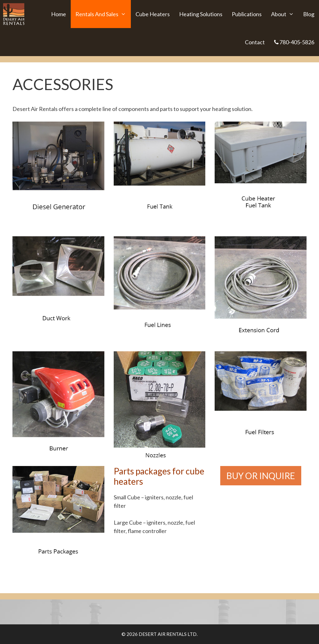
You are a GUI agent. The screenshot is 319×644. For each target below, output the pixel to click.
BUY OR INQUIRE (261, 476)
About (285, 14)
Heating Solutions (201, 14)
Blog (309, 14)
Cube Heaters (153, 14)
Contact (255, 42)
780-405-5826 (294, 42)
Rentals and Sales (103, 14)
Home (59, 14)
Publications (247, 14)
